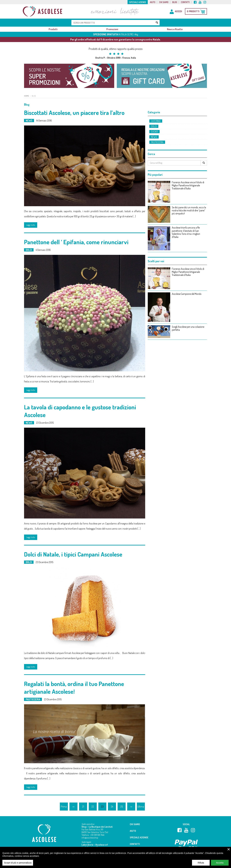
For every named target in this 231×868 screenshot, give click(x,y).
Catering (156, 121)
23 (102, 807)
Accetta (220, 863)
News (29, 121)
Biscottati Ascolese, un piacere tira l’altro (74, 112)
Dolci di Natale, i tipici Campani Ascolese (73, 554)
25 (122, 807)
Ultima (141, 807)
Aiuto (153, 2)
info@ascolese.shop (90, 838)
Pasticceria (33, 699)
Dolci (29, 250)
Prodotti (53, 29)
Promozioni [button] (112, 29)
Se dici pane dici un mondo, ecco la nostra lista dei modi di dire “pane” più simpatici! (189, 210)
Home (27, 96)
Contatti (185, 2)
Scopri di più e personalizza (18, 863)
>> (131, 807)
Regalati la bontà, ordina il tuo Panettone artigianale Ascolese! (74, 687)
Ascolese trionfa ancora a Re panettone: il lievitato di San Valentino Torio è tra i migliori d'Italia (186, 232)
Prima (64, 807)
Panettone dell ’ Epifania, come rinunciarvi (76, 242)
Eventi (154, 132)
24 (112, 807)
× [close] (229, 849)
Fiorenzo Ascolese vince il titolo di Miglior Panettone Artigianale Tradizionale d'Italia (188, 185)
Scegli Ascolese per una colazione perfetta (188, 328)
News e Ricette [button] (175, 29)
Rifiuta (201, 863)
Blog (175, 2)
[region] (116, 857)
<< (73, 807)
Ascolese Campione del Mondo (187, 294)
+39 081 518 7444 (97, 835)
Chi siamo (164, 2)
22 (93, 807)
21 (83, 807)
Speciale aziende (138, 2)
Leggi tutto (31, 225)
